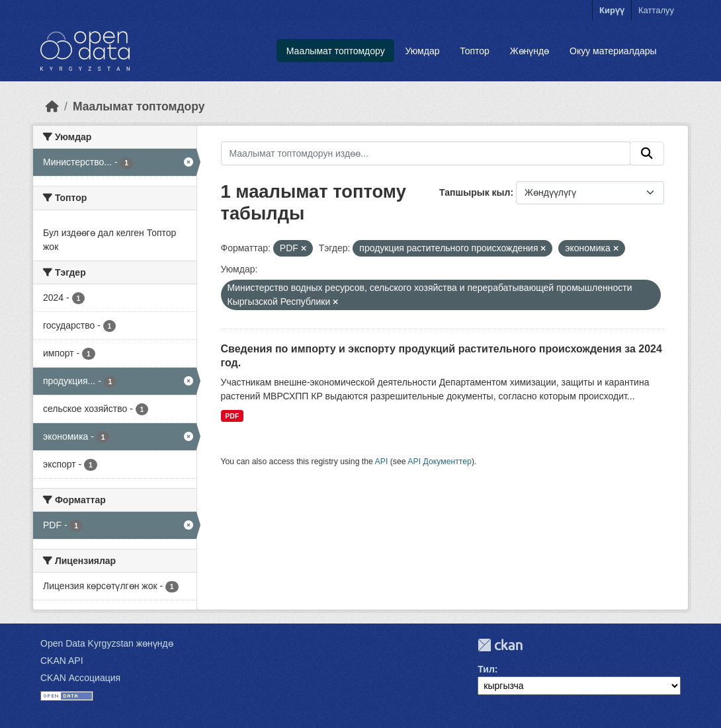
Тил (486, 669)
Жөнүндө (530, 51)
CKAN (500, 645)
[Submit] (647, 153)
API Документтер (440, 462)
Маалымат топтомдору (336, 51)
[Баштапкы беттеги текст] (52, 106)
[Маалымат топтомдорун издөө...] (426, 153)
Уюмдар (422, 51)
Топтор (475, 51)
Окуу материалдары (613, 51)
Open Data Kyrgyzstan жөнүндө (107, 643)
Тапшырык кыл (475, 192)
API (382, 462)
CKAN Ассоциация (80, 678)
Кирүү (612, 10)
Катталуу (656, 10)
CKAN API (62, 661)
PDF (232, 416)
